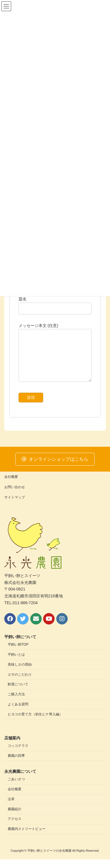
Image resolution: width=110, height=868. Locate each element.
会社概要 (11, 485)
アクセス (15, 828)
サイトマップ (15, 506)
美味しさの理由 (20, 673)
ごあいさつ (16, 788)
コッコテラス (18, 754)
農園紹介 (15, 818)
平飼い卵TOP (18, 653)
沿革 (11, 808)
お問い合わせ (15, 496)
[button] (55, 468)
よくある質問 (18, 713)
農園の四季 (16, 764)
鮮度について (18, 693)
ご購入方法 (16, 703)
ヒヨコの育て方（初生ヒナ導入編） (35, 723)
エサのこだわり (20, 683)
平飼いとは (16, 663)
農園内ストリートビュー (27, 837)
